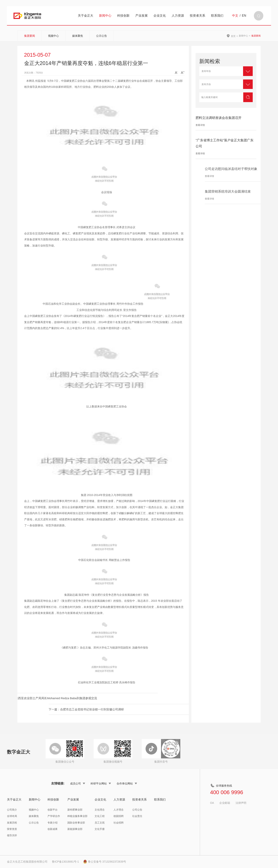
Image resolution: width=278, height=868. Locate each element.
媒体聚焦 (78, 36)
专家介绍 (53, 823)
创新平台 (53, 810)
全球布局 (12, 816)
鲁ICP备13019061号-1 (65, 862)
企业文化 (160, 16)
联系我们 (217, 16)
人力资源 (178, 16)
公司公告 (137, 810)
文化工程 (100, 816)
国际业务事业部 (76, 823)
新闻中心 (105, 16)
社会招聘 (119, 823)
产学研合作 (54, 816)
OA (212, 803)
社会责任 (137, 816)
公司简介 (12, 810)
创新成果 (53, 829)
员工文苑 (100, 823)
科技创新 (123, 16)
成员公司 (78, 784)
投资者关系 (197, 16)
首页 (233, 36)
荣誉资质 (12, 829)
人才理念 (119, 810)
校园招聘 (119, 816)
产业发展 (142, 16)
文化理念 (100, 810)
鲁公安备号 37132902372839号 (105, 862)
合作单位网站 (127, 784)
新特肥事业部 (75, 810)
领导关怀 (12, 835)
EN (244, 16)
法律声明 (241, 803)
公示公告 (102, 36)
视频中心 (53, 36)
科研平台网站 (101, 784)
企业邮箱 (225, 803)
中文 (235, 16)
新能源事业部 (75, 829)
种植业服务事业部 (77, 816)
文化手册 (100, 829)
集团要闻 (30, 36)
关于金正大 (86, 16)
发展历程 (12, 823)
